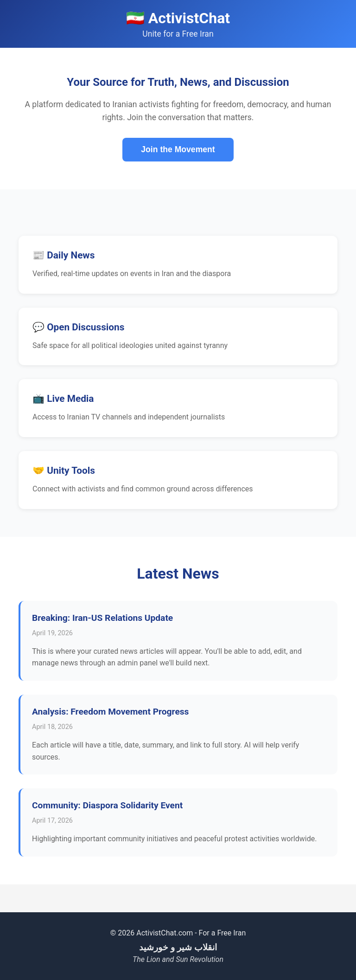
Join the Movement (178, 149)
